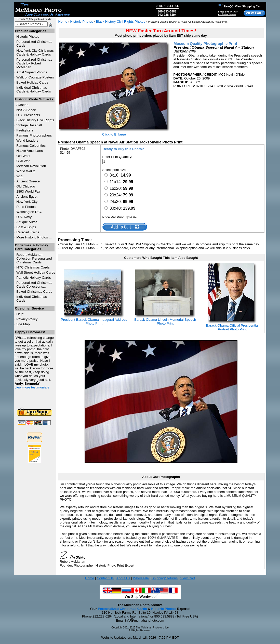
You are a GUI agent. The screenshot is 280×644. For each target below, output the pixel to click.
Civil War (23, 161)
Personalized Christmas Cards (122, 609)
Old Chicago (26, 186)
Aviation (22, 105)
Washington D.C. (29, 212)
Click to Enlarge (114, 134)
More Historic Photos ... (34, 237)
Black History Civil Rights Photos (121, 22)
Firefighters (25, 130)
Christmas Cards (33, 267)
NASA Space (26, 110)
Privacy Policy (27, 319)
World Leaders (27, 140)
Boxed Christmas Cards (34, 292)
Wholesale (141, 578)
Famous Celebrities (31, 146)
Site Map (23, 324)
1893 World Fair (28, 191)
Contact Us (105, 578)
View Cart (188, 578)
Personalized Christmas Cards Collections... (34, 285)
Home (63, 22)
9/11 (20, 176)
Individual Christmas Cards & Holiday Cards (34, 89)
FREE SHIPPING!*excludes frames (228, 13)
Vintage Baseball (29, 125)
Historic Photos (28, 37)
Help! (20, 314)
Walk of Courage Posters (35, 77)
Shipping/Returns (165, 578)
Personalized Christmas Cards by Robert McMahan (34, 63)
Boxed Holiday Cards (32, 82)
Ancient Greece (28, 181)
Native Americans (30, 151)
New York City (27, 202)
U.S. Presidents (28, 115)
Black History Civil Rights (35, 120)
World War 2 (26, 171)
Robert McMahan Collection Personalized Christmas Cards (34, 258)
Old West (23, 156)
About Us (123, 578)
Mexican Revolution (31, 166)
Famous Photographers (34, 135)
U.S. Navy (24, 217)
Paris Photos (26, 207)
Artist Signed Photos (32, 72)
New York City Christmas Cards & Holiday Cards (35, 52)
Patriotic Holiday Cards (34, 278)
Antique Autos (27, 222)
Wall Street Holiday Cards (36, 272)
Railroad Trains (28, 232)
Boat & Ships (26, 227)
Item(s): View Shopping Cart (240, 6)
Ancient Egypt (27, 197)
